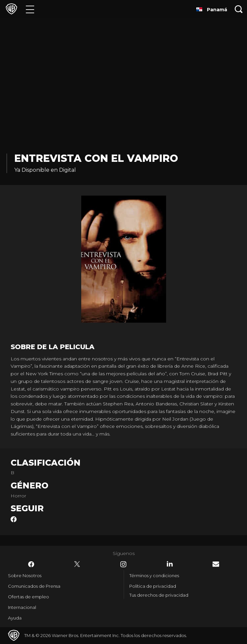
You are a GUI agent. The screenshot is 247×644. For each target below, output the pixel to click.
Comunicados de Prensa (34, 586)
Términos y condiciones (154, 575)
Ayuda (15, 618)
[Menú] (30, 9)
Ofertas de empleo (29, 597)
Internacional (22, 607)
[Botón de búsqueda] (239, 9)
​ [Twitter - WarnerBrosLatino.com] (77, 564)
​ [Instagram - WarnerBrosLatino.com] (123, 564)
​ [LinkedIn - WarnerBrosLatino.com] (170, 564)
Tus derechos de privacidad (159, 595)
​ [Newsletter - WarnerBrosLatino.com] (216, 564)
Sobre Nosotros (25, 575)
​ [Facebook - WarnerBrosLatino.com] (31, 564)
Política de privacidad (153, 586)
